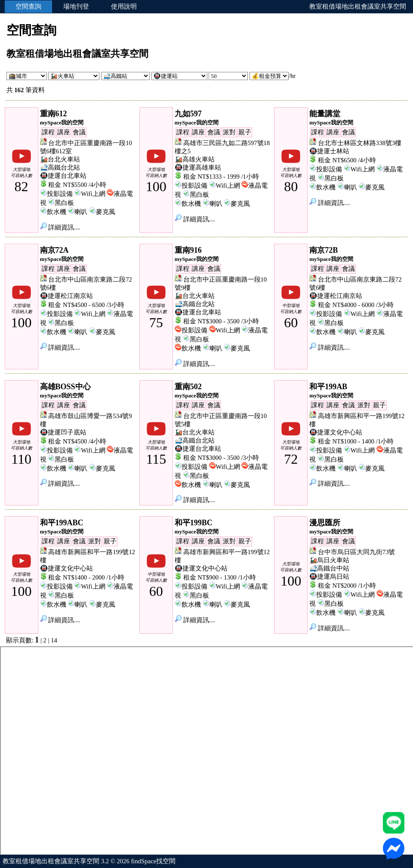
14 (54, 640)
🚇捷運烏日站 (329, 577)
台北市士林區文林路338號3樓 (360, 143)
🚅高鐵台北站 (60, 167)
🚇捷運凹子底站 (63, 432)
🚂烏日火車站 (329, 560)
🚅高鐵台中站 (329, 568)
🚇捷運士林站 (329, 151)
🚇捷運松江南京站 (66, 296)
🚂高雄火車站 (195, 159)
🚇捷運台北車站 (63, 176)
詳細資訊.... (60, 227)
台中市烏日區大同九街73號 (357, 552)
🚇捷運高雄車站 (198, 167)
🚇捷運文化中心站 (336, 432)
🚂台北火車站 (60, 159)
